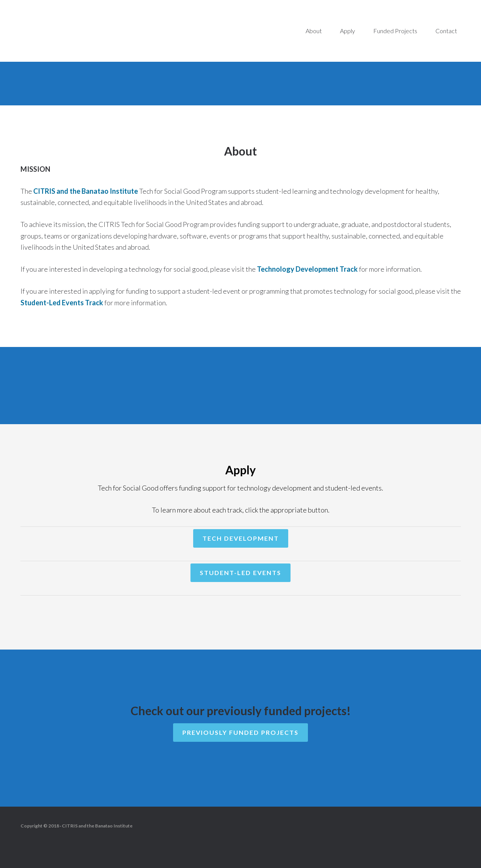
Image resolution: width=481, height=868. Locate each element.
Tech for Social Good (85, 31)
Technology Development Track (307, 269)
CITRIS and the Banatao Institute (86, 191)
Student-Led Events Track (62, 303)
